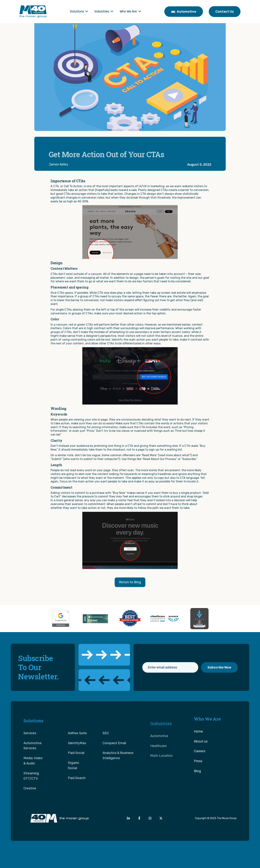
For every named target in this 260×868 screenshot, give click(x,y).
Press (198, 777)
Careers (200, 767)
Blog (197, 787)
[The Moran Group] (59, 822)
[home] (33, 12)
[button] (79, 12)
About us (201, 757)
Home (198, 748)
